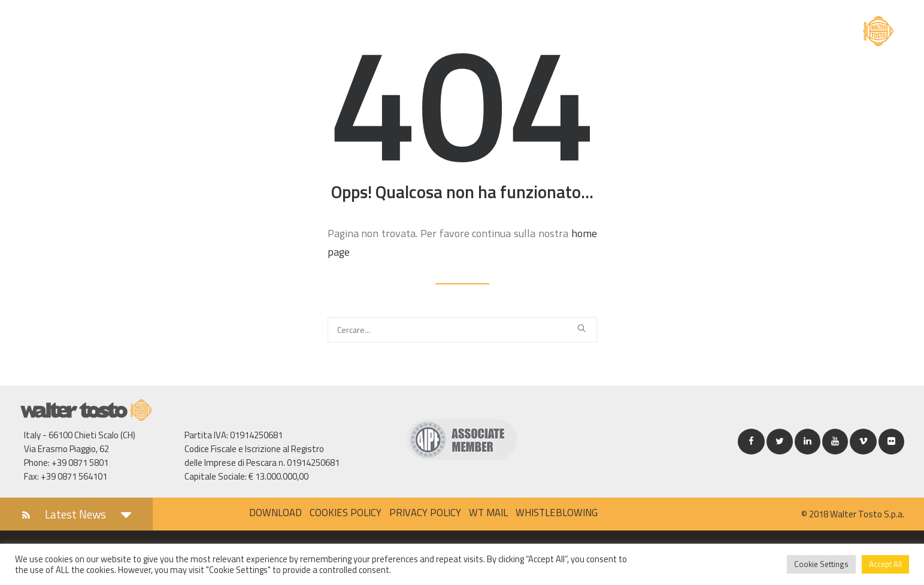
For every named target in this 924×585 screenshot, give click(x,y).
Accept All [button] (885, 564)
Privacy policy (425, 512)
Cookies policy (346, 512)
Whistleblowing (557, 512)
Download (275, 512)
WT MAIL (488, 512)
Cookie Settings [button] (821, 564)
